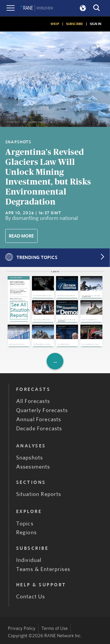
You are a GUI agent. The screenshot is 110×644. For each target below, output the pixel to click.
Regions (26, 533)
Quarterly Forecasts (42, 410)
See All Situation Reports (19, 310)
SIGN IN (95, 24)
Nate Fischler (62, 321)
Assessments (33, 467)
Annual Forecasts (39, 420)
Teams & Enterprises (43, 569)
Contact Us (31, 597)
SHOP (55, 24)
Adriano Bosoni (87, 297)
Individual (29, 560)
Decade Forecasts (39, 429)
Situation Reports (39, 494)
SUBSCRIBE (75, 24)
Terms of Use (55, 628)
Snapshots (30, 458)
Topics (25, 524)
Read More (21, 236)
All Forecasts (33, 401)
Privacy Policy (22, 628)
